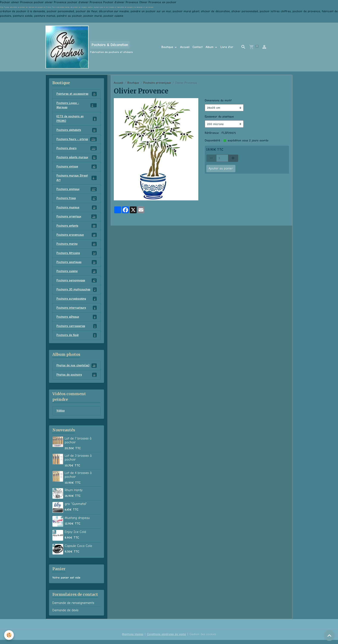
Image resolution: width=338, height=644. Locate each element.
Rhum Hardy (74, 494)
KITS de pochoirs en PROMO (77, 119)
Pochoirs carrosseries (77, 330)
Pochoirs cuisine (77, 274)
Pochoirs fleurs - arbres (77, 140)
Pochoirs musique (77, 209)
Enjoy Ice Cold (75, 536)
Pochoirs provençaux (157, 83)
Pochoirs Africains (77, 256)
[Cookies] (9, 635)
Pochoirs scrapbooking (77, 302)
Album (210, 47)
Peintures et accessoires (77, 94)
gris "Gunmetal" (76, 508)
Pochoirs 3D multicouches (77, 293)
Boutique (168, 47)
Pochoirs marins (77, 246)
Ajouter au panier (221, 168)
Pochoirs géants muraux (77, 159)
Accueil (185, 47)
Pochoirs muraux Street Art (77, 179)
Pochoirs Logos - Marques (77, 105)
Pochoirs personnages (77, 283)
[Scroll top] (329, 635)
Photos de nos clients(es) (77, 369)
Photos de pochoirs (77, 379)
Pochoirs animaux (77, 191)
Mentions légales (132, 639)
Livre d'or (227, 47)
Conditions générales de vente (166, 639)
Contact (198, 47)
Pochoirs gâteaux (77, 320)
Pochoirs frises (77, 200)
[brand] (89, 47)
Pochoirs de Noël (77, 339)
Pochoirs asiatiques (77, 265)
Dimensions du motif (218, 100)
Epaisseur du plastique (219, 117)
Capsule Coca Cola (78, 550)
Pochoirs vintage (77, 168)
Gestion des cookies (204, 639)
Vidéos (61, 415)
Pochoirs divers (77, 149)
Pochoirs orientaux (77, 219)
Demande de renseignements (73, 607)
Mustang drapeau (77, 522)
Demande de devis (65, 614)
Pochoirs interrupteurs (77, 311)
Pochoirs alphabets (77, 131)
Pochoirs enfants (77, 228)
